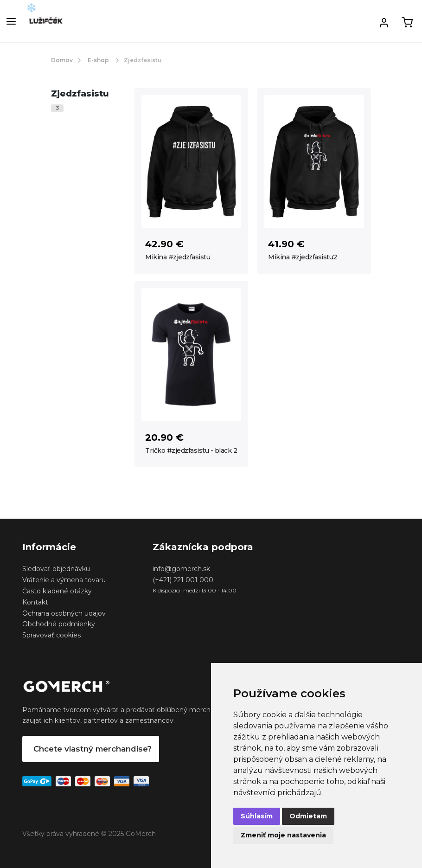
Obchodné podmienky (59, 624)
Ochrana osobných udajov (64, 613)
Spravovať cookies (51, 635)
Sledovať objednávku (56, 569)
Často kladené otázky (57, 591)
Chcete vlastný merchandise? (93, 749)
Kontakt (35, 602)
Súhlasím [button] (257, 816)
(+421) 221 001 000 (183, 580)
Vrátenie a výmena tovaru (64, 580)
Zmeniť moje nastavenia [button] (283, 835)
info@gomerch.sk (181, 569)
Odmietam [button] (308, 816)
